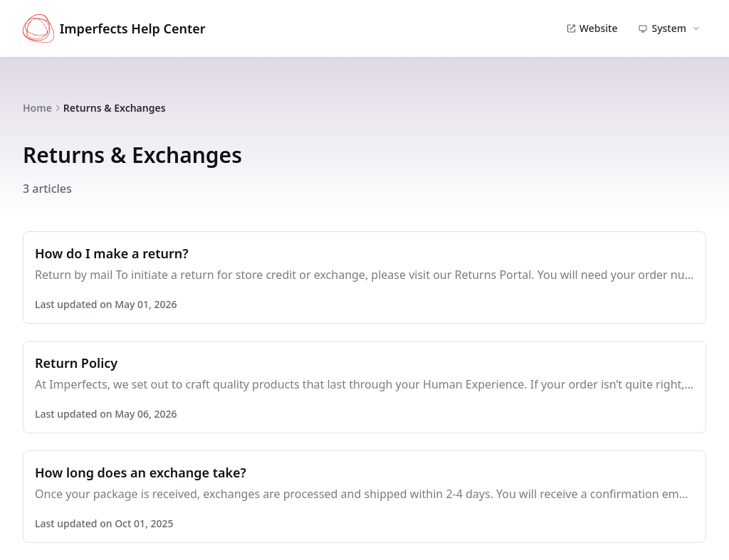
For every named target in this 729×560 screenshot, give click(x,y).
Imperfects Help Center (114, 28)
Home (37, 108)
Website (592, 28)
